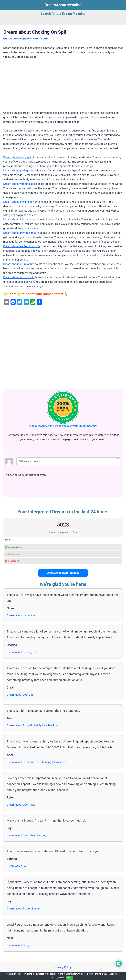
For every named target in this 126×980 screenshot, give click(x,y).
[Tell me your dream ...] (69, 461)
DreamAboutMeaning (63, 5)
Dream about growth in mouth (21, 233)
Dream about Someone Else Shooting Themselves (37, 762)
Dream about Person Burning (24, 909)
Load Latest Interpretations (63, 573)
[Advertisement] (63, 86)
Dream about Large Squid (22, 615)
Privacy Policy (63, 967)
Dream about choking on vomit (22, 202)
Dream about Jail (17, 866)
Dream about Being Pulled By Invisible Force (33, 725)
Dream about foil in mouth (19, 277)
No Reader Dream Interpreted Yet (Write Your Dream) (26, 39)
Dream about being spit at (19, 157)
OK (70, 978)
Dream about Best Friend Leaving (26, 835)
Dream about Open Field (21, 805)
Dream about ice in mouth (19, 264)
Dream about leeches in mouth (22, 246)
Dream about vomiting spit (19, 184)
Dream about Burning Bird (22, 652)
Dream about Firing (18, 945)
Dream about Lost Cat (20, 695)
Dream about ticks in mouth (20, 220)
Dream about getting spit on (20, 171)
